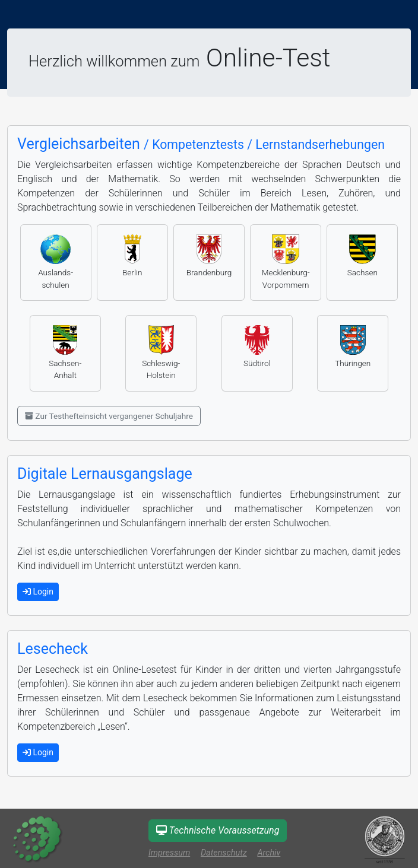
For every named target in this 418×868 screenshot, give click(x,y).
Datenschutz (224, 853)
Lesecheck (53, 649)
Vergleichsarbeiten (201, 144)
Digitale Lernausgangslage (105, 474)
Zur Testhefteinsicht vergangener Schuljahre (109, 416)
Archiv (269, 853)
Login (38, 592)
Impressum (169, 853)
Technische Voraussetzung (218, 830)
